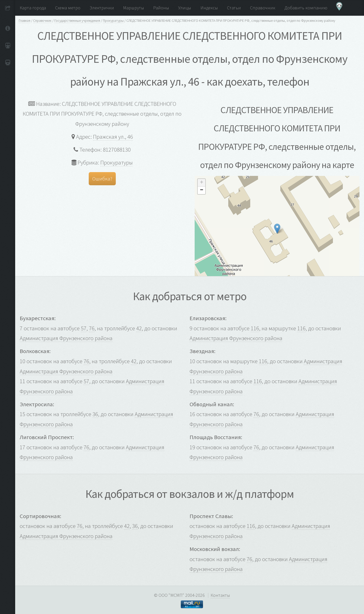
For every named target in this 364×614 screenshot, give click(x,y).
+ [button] (202, 183)
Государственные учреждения (77, 21)
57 (84, 328)
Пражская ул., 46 (113, 137)
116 (255, 328)
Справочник (42, 21)
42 (139, 328)
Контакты (220, 595)
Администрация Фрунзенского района (66, 338)
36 (95, 414)
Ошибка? (102, 179)
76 (92, 328)
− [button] (202, 190)
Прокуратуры (113, 21)
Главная (25, 21)
